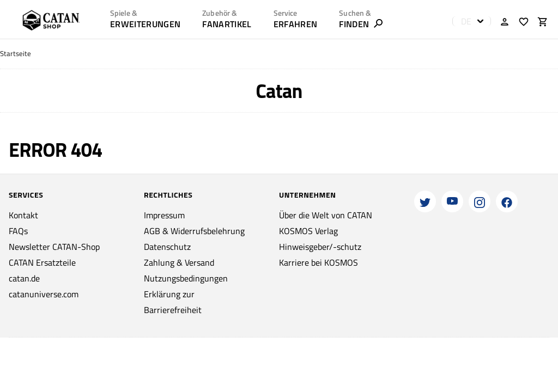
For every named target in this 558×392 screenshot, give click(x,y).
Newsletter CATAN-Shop (54, 247)
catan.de (24, 278)
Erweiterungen (145, 24)
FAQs (18, 231)
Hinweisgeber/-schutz (320, 247)
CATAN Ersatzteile (42, 262)
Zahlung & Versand (179, 262)
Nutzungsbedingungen (186, 278)
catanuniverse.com (44, 294)
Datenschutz (167, 247)
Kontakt (23, 215)
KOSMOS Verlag (308, 231)
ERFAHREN (296, 24)
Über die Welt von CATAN (326, 215)
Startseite (16, 54)
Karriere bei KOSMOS (319, 262)
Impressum (164, 215)
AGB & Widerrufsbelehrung (194, 231)
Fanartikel (227, 24)
